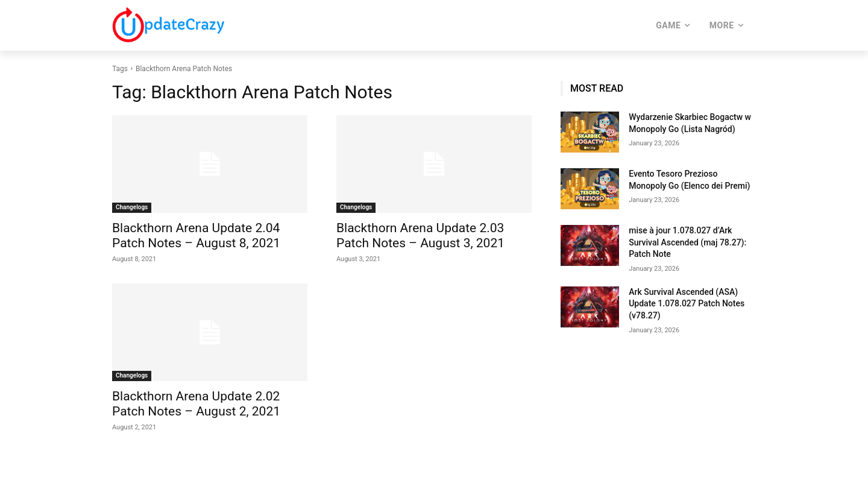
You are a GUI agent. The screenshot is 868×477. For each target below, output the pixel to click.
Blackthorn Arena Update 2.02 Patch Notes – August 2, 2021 (196, 404)
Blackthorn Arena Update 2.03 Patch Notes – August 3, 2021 (420, 235)
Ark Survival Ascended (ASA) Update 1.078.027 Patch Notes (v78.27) (687, 304)
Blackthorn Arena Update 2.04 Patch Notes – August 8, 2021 (196, 235)
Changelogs (132, 207)
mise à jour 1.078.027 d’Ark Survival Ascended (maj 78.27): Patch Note (687, 242)
